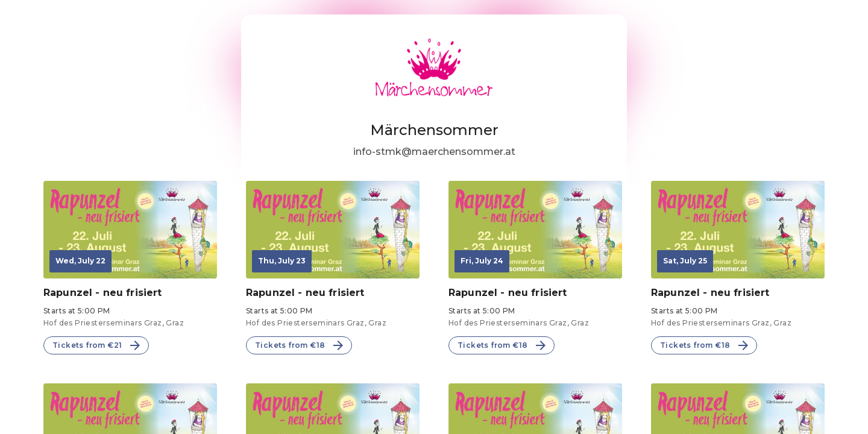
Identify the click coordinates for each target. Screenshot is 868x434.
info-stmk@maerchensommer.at (434, 152)
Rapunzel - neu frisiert (102, 293)
